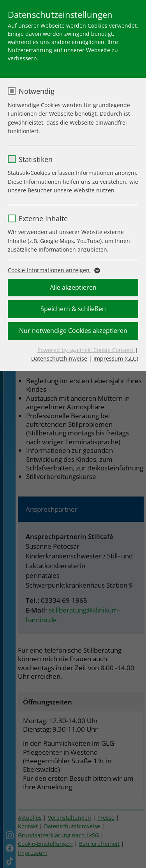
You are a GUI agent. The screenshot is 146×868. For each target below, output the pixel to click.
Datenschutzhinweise (59, 358)
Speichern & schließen (73, 309)
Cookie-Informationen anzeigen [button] (53, 270)
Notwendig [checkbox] (37, 91)
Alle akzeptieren (73, 287)
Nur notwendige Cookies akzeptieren (73, 331)
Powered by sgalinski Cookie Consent (86, 350)
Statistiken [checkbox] (36, 159)
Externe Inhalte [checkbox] (43, 218)
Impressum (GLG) (116, 358)
